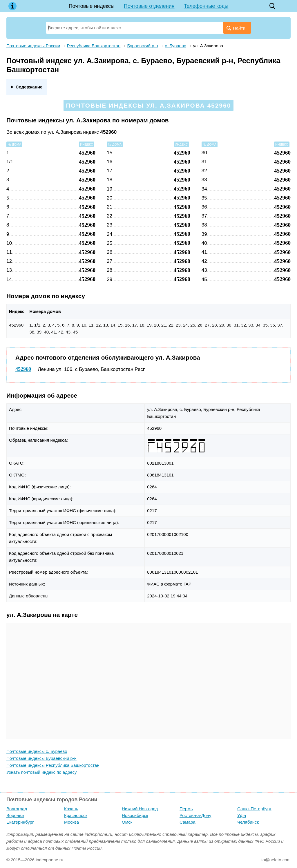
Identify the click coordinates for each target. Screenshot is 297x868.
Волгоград (17, 809)
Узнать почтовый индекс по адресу (42, 772)
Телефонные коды (206, 6)
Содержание (29, 87)
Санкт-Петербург (254, 809)
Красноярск (76, 815)
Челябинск (248, 822)
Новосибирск (135, 815)
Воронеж (15, 815)
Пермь (186, 809)
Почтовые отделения (149, 6)
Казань (71, 809)
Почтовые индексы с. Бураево (37, 751)
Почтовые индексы (92, 6)
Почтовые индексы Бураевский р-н (41, 758)
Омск (127, 822)
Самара (188, 822)
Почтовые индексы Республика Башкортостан (53, 765)
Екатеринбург (20, 822)
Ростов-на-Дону (195, 815)
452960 (23, 369)
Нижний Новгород (140, 809)
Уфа (242, 815)
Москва (71, 822)
